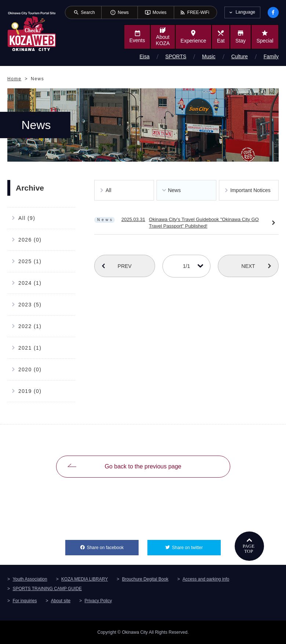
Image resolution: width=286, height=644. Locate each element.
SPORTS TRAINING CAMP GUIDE (47, 589)
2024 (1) (30, 283)
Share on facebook (113, 545)
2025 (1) (30, 261)
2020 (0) (30, 369)
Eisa (145, 56)
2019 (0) (30, 391)
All (109, 190)
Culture (240, 56)
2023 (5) (30, 305)
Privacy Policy (98, 601)
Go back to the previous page (143, 466)
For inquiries (25, 601)
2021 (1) (30, 348)
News (174, 190)
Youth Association (30, 579)
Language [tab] (245, 12)
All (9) (27, 218)
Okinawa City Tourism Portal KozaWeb (32, 31)
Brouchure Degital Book (145, 579)
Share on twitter (196, 545)
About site (61, 601)
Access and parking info (206, 579)
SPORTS (176, 56)
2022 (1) (30, 326)
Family (271, 56)
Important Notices (250, 190)
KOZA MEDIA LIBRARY (85, 579)
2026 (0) (30, 240)
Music (209, 56)
